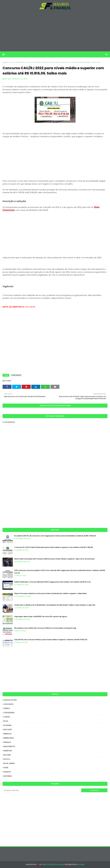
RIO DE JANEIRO (9, 763)
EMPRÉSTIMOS (9, 738)
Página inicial (8, 62)
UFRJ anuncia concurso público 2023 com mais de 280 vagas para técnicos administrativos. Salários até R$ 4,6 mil (60, 572)
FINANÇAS (7, 742)
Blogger (81, 864)
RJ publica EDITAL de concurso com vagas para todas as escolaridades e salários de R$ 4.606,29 (55, 536)
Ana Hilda (8, 79)
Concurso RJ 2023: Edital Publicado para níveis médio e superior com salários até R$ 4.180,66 (54, 547)
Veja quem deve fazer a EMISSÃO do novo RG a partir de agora (41, 616)
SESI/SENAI (8, 776)
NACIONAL (7, 755)
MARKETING (8, 751)
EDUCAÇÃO (8, 730)
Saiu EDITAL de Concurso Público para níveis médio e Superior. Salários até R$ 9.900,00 (51, 640)
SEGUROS (7, 772)
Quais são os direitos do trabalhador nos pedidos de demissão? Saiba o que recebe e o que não (55, 605)
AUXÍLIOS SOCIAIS (10, 700)
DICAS (6, 721)
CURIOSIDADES (9, 713)
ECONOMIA (7, 725)
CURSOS (7, 717)
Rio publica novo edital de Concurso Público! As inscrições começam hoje (45, 628)
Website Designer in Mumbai (53, 864)
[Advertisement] (55, 31)
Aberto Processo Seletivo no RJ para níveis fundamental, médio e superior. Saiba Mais (50, 593)
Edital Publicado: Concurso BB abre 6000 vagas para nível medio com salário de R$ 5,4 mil (52, 582)
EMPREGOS (7, 734)
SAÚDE (6, 768)
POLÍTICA (7, 759)
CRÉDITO (7, 708)
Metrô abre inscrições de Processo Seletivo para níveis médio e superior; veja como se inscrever (54, 559)
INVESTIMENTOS (9, 746)
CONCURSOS (20, 62)
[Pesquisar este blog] (42, 790)
